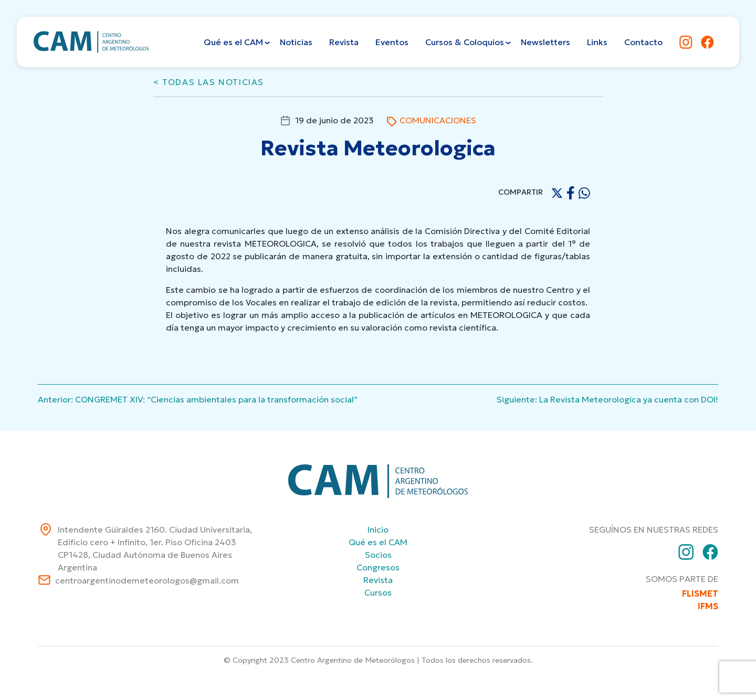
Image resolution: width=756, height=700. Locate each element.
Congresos (378, 567)
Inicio (378, 529)
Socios (378, 555)
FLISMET (700, 593)
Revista (378, 580)
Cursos (378, 592)
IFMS (708, 606)
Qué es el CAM (378, 542)
